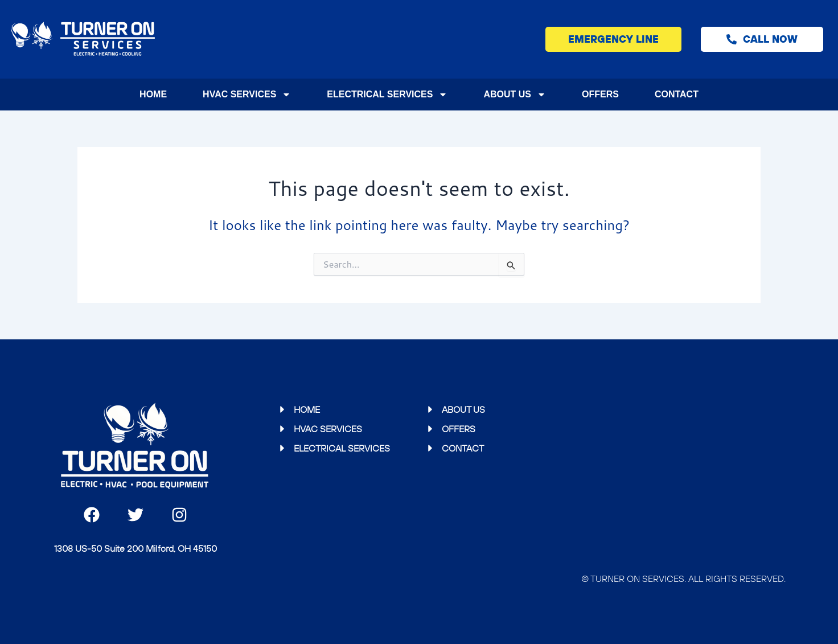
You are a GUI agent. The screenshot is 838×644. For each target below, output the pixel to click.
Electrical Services (387, 95)
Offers (600, 94)
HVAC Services (247, 95)
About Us (515, 95)
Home (153, 94)
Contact (677, 94)
